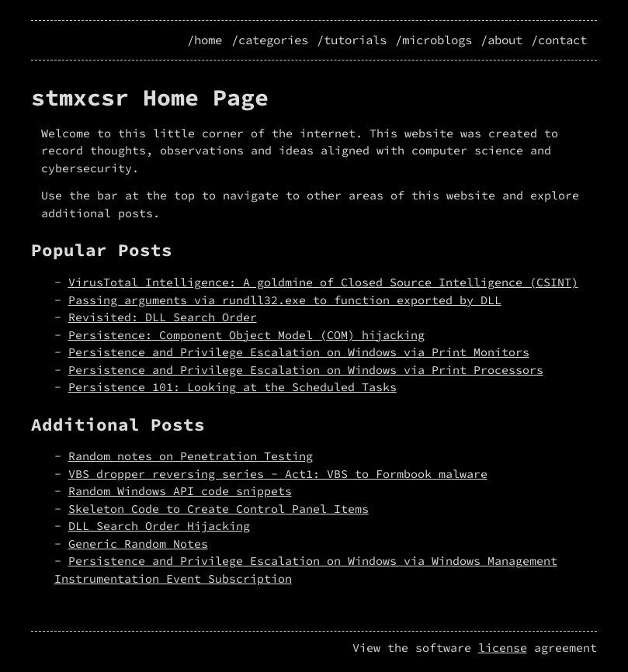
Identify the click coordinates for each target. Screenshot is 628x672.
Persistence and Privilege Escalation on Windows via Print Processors (306, 370)
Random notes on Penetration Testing (191, 456)
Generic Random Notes (138, 544)
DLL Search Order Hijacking (159, 526)
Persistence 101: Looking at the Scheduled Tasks (232, 387)
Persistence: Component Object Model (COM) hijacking (246, 335)
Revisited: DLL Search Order (163, 317)
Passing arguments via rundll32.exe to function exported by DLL (285, 300)
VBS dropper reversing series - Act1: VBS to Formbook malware (278, 474)
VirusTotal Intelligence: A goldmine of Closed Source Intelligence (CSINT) (323, 282)
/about (501, 40)
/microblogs (434, 40)
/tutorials (352, 40)
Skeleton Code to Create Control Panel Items (219, 509)
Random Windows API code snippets (180, 491)
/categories (270, 40)
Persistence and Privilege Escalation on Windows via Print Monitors (299, 352)
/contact (559, 40)
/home (205, 40)
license (503, 648)
